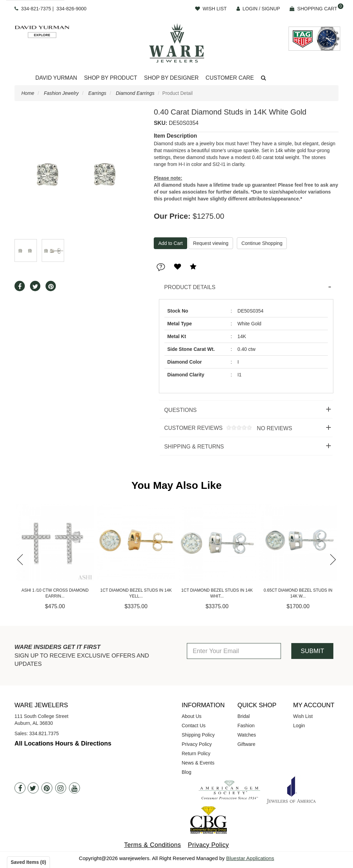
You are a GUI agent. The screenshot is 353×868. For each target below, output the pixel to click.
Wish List (303, 716)
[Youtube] (74, 788)
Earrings (97, 93)
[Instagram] (61, 788)
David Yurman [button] (56, 78)
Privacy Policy (197, 744)
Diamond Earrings (135, 93)
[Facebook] (20, 788)
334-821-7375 (36, 9)
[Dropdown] (56, 78)
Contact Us (194, 726)
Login (299, 726)
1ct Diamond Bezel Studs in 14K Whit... (223, 593)
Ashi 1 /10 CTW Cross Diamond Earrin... (61, 593)
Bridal (244, 716)
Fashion (246, 726)
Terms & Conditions (153, 845)
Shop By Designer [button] (172, 78)
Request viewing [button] (211, 243)
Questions (180, 410)
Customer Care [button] (230, 78)
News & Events (198, 763)
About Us (192, 716)
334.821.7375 (44, 733)
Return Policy (196, 753)
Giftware (246, 744)
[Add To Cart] (170, 243)
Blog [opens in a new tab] (186, 772)
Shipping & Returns (194, 447)
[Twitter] (33, 788)
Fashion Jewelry (61, 93)
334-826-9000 (72, 9)
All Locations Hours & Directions (63, 743)
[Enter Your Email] (234, 651)
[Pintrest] (47, 788)
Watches (247, 735)
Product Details (190, 287)
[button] (264, 78)
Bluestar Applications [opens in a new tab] (250, 858)
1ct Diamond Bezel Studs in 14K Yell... (142, 593)
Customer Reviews (225, 428)
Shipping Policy (198, 735)
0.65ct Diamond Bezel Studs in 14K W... (304, 593)
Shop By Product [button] (111, 78)
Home (28, 93)
